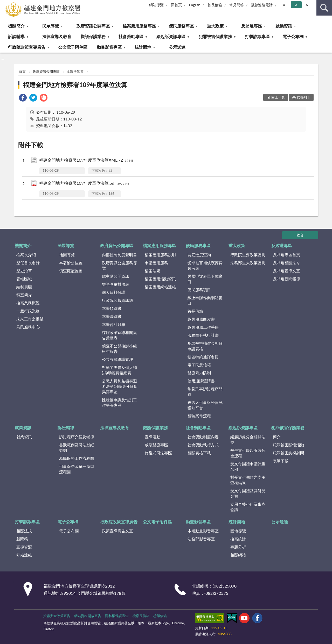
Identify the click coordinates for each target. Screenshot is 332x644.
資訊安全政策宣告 (57, 616)
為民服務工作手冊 (203, 327)
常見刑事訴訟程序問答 (205, 392)
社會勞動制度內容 (203, 437)
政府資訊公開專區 (93, 26)
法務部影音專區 (201, 539)
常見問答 (237, 5)
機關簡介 (16, 26)
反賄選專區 (252, 26)
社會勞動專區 (131, 36)
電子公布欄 (293, 36)
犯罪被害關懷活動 (288, 445)
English (195, 5)
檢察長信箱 (141, 616)
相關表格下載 (199, 453)
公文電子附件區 (73, 47)
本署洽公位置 (71, 263)
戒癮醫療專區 (156, 445)
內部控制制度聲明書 (119, 255)
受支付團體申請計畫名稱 (248, 466)
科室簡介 (24, 295)
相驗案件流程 (199, 416)
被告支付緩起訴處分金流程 (248, 453)
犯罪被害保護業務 (215, 36)
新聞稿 (22, 539)
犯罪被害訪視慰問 (288, 453)
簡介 (277, 437)
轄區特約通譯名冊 (203, 357)
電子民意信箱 (199, 365)
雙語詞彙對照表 (116, 284)
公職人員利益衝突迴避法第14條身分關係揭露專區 (120, 386)
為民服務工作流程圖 (77, 458)
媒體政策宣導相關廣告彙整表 (119, 335)
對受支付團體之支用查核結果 (248, 480)
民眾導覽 (51, 26)
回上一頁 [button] (278, 97)
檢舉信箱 (160, 616)
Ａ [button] (296, 5)
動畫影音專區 (109, 47)
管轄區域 (24, 279)
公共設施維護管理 (117, 359)
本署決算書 (75, 71)
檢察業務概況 (28, 303)
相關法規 (24, 531)
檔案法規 (153, 271)
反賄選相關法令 (286, 263)
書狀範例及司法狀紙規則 (77, 448)
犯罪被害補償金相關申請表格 (205, 346)
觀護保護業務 (93, 36)
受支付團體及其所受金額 (248, 493)
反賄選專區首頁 (286, 255)
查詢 (324, 8)
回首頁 (176, 5)
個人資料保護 (114, 292)
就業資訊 (284, 26)
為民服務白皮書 (201, 319)
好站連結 (24, 555)
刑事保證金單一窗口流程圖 (77, 469)
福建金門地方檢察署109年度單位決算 (75, 85)
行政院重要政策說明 (248, 255)
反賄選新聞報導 (286, 279)
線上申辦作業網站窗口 (205, 300)
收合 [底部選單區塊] (300, 235)
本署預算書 (112, 308)
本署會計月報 (114, 324)
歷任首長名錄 (28, 263)
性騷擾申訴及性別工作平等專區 (119, 402)
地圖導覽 (67, 255)
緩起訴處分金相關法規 (248, 439)
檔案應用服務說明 (160, 255)
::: (4, 4)
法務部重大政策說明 (248, 263)
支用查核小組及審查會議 (248, 507)
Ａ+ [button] (308, 5)
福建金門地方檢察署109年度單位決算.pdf (84, 184)
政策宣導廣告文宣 (117, 531)
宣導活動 (153, 437)
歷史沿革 (24, 271)
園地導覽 (238, 531)
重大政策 (215, 26)
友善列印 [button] (303, 97)
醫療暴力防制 (199, 373)
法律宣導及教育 (57, 36)
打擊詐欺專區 (257, 36)
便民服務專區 (181, 26)
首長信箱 (215, 5)
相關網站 (238, 555)
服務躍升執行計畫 (203, 335)
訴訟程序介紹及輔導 (77, 437)
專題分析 (238, 547)
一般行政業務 (28, 311)
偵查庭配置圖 (71, 271)
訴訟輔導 (16, 36)
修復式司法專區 (158, 453)
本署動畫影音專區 (203, 531)
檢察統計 (238, 539)
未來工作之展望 (30, 319)
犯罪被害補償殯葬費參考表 (205, 265)
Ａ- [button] (285, 5)
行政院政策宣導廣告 (27, 47)
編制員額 (24, 287)
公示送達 (177, 47)
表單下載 (281, 461)
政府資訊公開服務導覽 (119, 265)
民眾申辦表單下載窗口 (205, 279)
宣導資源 (24, 547)
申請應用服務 (156, 263)
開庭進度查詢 (199, 255)
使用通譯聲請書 (201, 381)
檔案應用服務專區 (139, 26)
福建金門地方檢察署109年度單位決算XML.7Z (86, 160)
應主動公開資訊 (116, 276)
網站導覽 (156, 5)
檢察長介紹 (26, 255)
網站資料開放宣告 (88, 616)
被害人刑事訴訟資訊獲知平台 (205, 405)
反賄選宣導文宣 (286, 271)
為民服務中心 (28, 327)
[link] (23, 98)
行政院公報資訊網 (117, 300)
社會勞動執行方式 (203, 445)
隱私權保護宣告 (117, 616)
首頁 (22, 71)
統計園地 (143, 47)
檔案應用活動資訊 (160, 279)
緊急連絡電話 (262, 5)
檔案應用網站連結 (160, 287)
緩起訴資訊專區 (171, 36)
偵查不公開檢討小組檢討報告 (119, 349)
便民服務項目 (199, 290)
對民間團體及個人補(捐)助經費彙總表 (119, 370)
